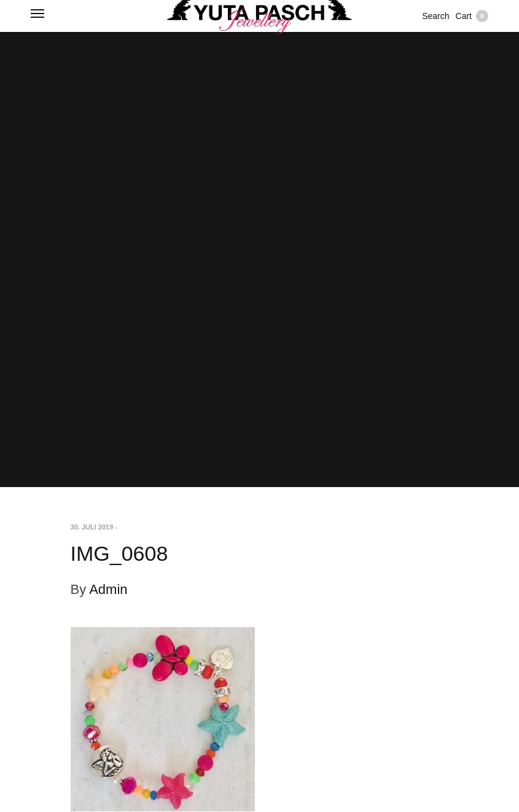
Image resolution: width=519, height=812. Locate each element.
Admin (108, 589)
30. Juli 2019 (92, 527)
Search (435, 16)
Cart (472, 16)
